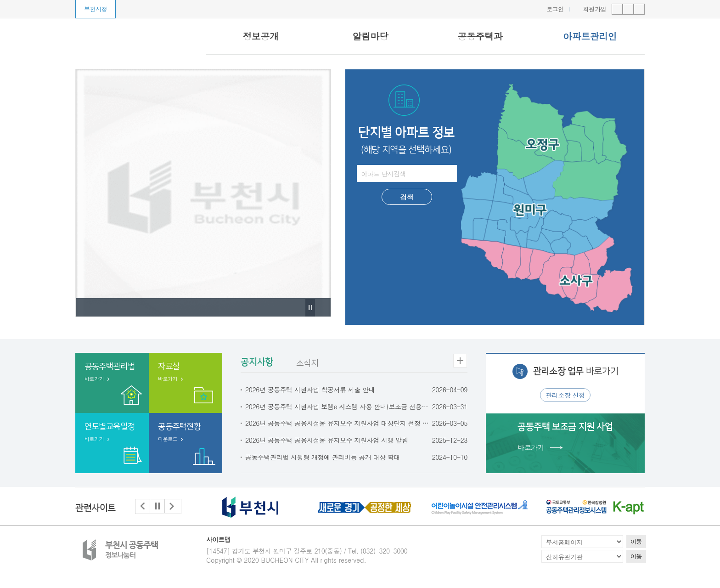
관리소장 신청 (565, 395)
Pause (310, 316)
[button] (143, 506)
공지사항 (257, 362)
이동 (636, 541)
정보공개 (260, 36)
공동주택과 (480, 36)
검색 (407, 197)
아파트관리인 (590, 36)
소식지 (307, 363)
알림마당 (370, 36)
